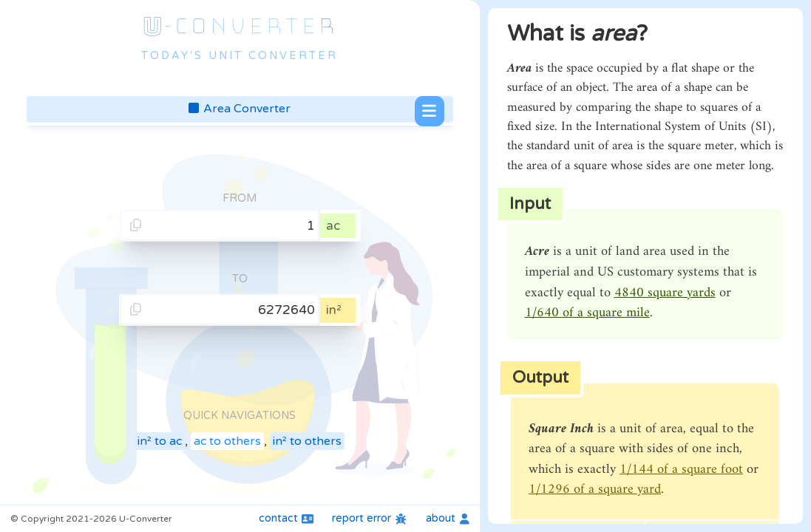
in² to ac (160, 441)
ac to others (227, 441)
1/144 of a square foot (681, 470)
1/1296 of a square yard (595, 490)
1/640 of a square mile (587, 313)
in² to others (307, 441)
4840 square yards (665, 293)
